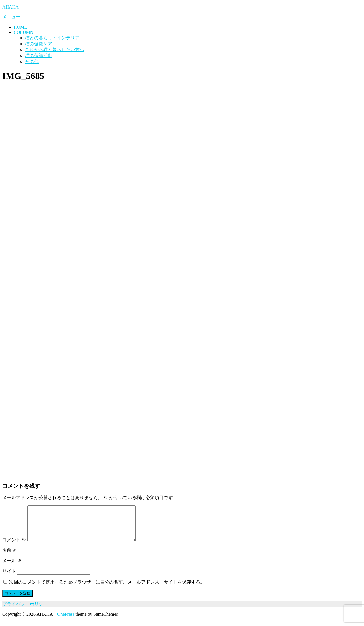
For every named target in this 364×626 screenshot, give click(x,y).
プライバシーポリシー (25, 611)
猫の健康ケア (39, 44)
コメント (14, 547)
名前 (10, 557)
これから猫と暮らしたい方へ (55, 50)
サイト (9, 578)
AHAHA (11, 7)
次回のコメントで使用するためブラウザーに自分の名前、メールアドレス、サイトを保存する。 (107, 589)
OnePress (66, 621)
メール (12, 568)
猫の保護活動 (39, 56)
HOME (20, 27)
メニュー (11, 17)
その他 (32, 62)
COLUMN (23, 32)
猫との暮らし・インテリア (52, 38)
